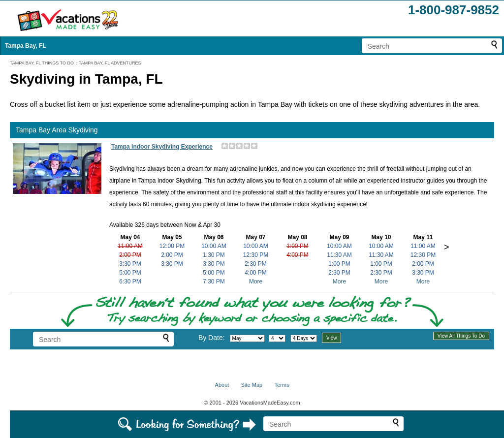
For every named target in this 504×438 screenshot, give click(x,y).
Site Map (252, 385)
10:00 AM (214, 246)
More (256, 282)
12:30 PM (256, 255)
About (222, 385)
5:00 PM (130, 273)
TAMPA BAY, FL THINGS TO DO (42, 63)
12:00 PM (172, 246)
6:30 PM (130, 282)
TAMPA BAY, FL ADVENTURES (110, 63)
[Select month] (247, 338)
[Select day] (277, 338)
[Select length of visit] (304, 338)
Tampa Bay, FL (26, 46)
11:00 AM (130, 246)
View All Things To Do (461, 336)
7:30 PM (214, 282)
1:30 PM (214, 255)
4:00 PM (256, 273)
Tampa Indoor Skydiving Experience (162, 147)
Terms (282, 385)
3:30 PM (130, 264)
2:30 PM (256, 264)
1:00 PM (298, 246)
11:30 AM (339, 255)
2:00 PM (130, 255)
